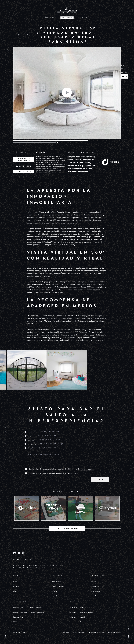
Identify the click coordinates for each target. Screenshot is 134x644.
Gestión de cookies (114, 632)
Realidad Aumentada (20, 612)
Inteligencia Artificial (37, 612)
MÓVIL (31, 436)
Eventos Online (95, 591)
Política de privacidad (96, 632)
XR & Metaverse (57, 582)
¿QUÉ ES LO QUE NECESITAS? (44, 448)
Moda (82, 608)
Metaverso (17, 622)
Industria (83, 617)
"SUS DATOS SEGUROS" (87, 469)
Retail (82, 622)
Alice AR (93, 596)
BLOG (85, 18)
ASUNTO (32, 444)
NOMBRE (32, 432)
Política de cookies (79, 632)
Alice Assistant (95, 586)
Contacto (16, 596)
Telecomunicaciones (86, 612)
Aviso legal (65, 632)
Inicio (15, 582)
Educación (72, 622)
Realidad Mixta (18, 617)
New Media (56, 596)
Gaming (55, 591)
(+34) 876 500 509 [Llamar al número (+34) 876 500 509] (23, 559)
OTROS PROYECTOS (67, 528)
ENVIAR (100, 479)
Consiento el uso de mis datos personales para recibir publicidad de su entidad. (54, 473)
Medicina (72, 617)
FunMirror (94, 582)
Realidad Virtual (19, 608)
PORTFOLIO (67, 18)
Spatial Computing (36, 608)
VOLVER (23, 35)
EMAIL (31, 440)
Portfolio (16, 586)
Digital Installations (58, 586)
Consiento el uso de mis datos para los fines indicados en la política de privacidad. (62, 469)
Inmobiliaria (72, 612)
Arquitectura (73, 608)
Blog (15, 591)
